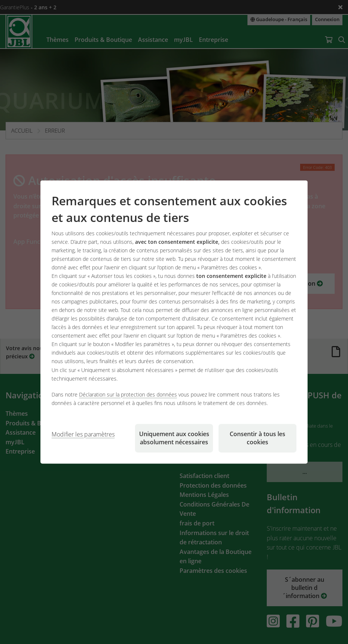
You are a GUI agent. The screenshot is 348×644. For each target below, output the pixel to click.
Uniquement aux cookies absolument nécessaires (174, 438)
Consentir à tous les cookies (257, 438)
